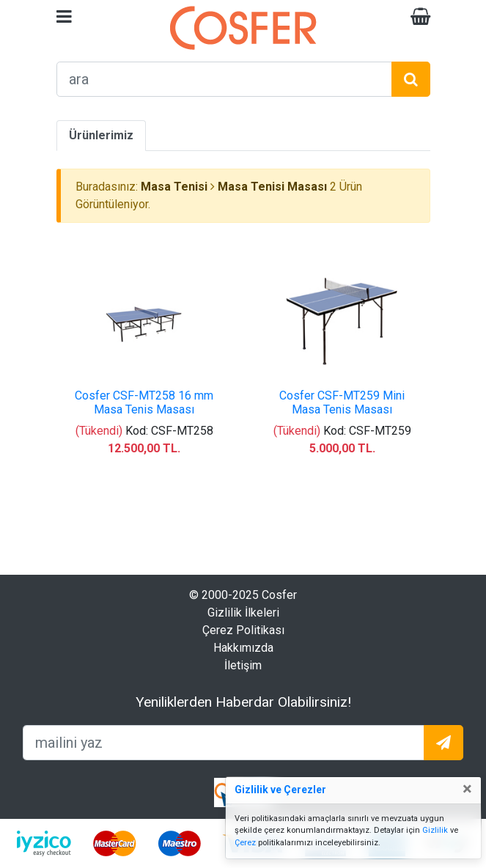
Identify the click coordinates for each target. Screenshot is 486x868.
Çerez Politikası (243, 630)
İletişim (243, 665)
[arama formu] (224, 79)
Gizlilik (435, 830)
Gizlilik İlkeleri (243, 613)
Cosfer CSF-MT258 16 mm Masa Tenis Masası (144, 402)
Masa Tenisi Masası (272, 187)
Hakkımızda (243, 648)
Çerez (245, 843)
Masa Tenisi (174, 187)
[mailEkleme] (224, 743)
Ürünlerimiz (101, 135)
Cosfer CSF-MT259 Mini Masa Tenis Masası (342, 402)
